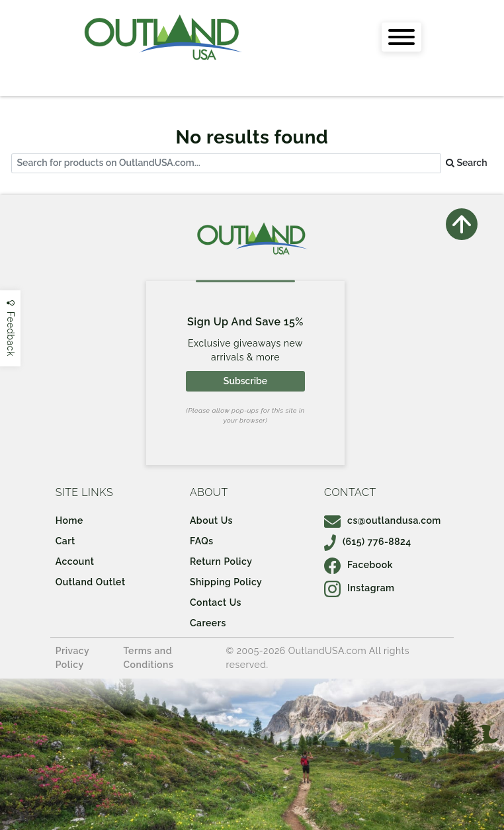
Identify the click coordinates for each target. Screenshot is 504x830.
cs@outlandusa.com (383, 520)
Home (69, 520)
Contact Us (216, 602)
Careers (208, 623)
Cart (65, 541)
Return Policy (221, 561)
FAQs (202, 541)
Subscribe (245, 381)
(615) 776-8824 (368, 542)
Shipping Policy (226, 582)
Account (75, 561)
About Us (211, 520)
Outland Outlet (91, 582)
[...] (226, 164)
